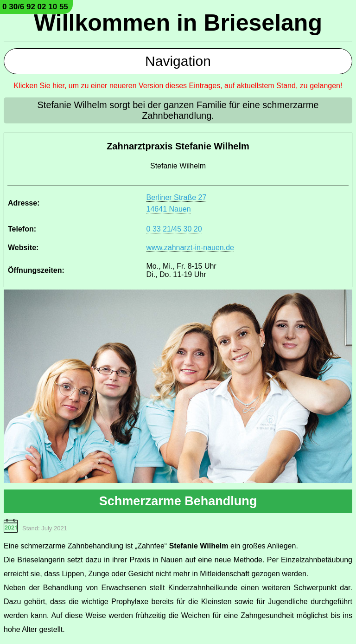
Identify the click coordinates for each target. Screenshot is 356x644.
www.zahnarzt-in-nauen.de (190, 248)
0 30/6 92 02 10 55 (35, 7)
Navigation (178, 61)
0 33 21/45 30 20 (174, 229)
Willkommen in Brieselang (178, 23)
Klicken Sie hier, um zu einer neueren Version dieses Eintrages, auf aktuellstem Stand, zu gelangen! (178, 86)
